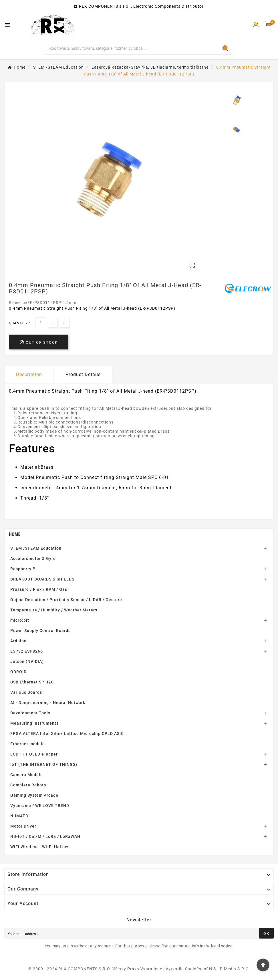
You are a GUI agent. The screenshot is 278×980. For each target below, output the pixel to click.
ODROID (18, 672)
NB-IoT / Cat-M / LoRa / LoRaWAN (45, 836)
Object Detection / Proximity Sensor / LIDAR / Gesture (66, 600)
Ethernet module (28, 744)
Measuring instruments (34, 723)
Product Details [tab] (83, 374)
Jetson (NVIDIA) (27, 661)
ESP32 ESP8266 (27, 651)
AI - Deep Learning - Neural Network (48, 703)
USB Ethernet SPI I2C (32, 682)
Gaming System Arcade (34, 795)
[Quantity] (41, 323)
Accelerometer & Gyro (33, 558)
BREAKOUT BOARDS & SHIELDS (42, 579)
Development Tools (30, 713)
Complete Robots (28, 785)
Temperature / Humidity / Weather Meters (54, 610)
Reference (18, 303)
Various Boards (26, 692)
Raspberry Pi (24, 569)
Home (15, 534)
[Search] (131, 48)
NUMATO (19, 816)
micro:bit (20, 620)
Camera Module (27, 775)
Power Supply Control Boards (40, 631)
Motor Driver (23, 826)
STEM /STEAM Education (36, 548)
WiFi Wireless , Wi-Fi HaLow (39, 847)
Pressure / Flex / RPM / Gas (39, 589)
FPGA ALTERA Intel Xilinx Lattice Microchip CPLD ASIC (67, 733)
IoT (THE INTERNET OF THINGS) (44, 764)
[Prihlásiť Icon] (256, 25)
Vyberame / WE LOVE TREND (40, 806)
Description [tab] (29, 374)
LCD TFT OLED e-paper (34, 754)
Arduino (18, 641)
